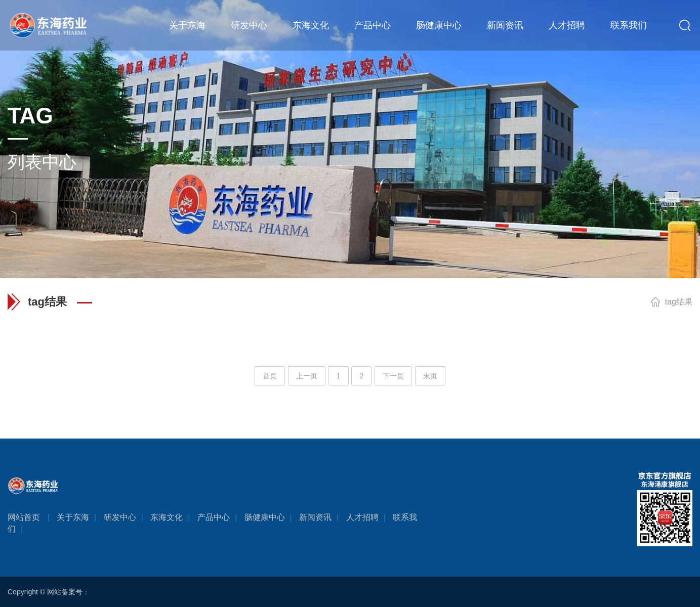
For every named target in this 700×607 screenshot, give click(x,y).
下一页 (393, 376)
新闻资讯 (505, 25)
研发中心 (249, 25)
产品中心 (373, 25)
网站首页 (24, 517)
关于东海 (187, 25)
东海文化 (311, 25)
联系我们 (629, 25)
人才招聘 (567, 25)
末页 (430, 376)
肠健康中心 (439, 25)
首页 (270, 376)
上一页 (307, 376)
